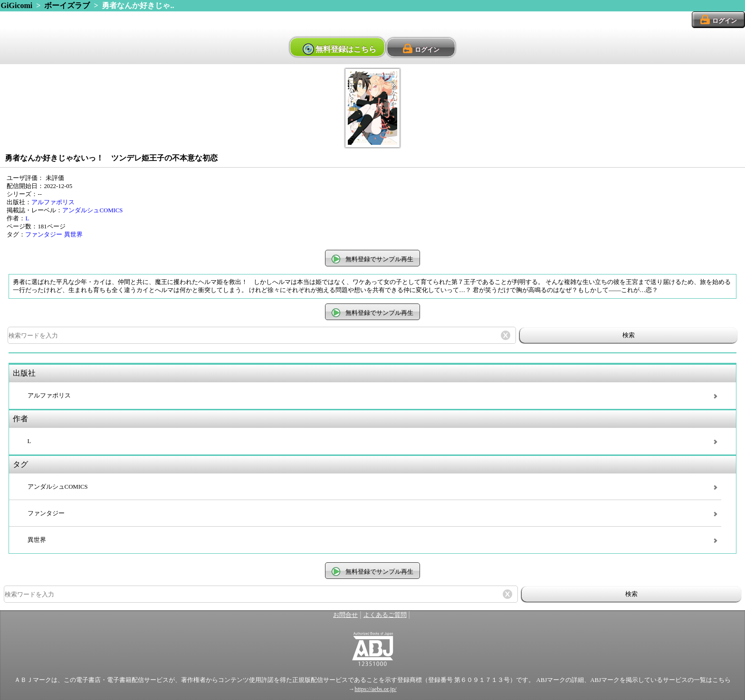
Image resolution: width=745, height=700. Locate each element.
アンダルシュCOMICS (92, 210)
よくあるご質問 (385, 615)
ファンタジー (44, 235)
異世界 (73, 235)
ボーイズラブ (67, 5)
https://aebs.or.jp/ (375, 689)
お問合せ (345, 615)
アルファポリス (53, 202)
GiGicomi (17, 5)
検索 (629, 335)
